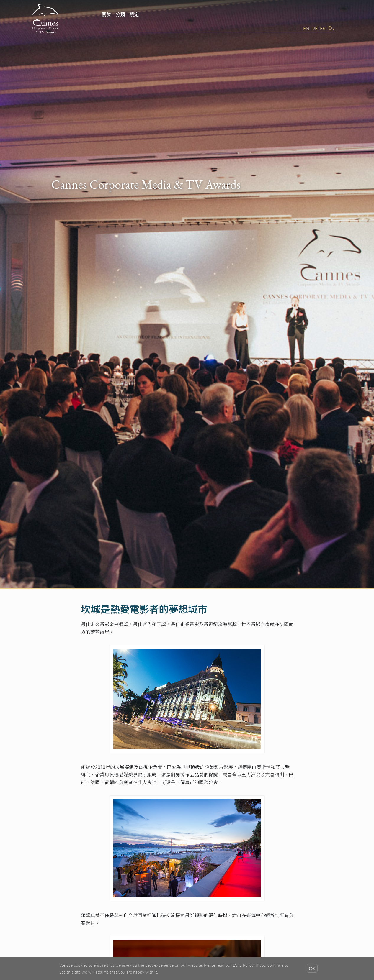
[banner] (187, 21)
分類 (120, 14)
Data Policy (243, 965)
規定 (134, 14)
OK (312, 968)
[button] (331, 28)
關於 (107, 14)
